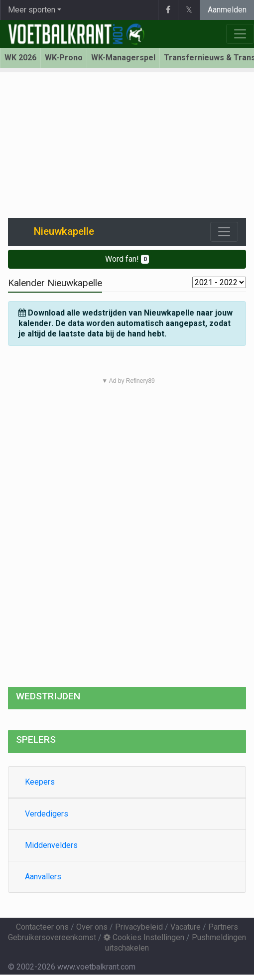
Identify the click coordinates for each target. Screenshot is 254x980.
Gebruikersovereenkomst (52, 937)
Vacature (186, 927)
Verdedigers (47, 814)
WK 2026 (20, 58)
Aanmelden (227, 10)
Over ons (92, 927)
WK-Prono (64, 58)
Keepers (40, 782)
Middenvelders (51, 845)
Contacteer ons (42, 927)
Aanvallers (43, 877)
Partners (223, 927)
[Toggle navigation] (224, 232)
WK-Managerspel (123, 58)
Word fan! (127, 259)
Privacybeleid (139, 927)
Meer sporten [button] (32, 10)
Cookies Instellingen (144, 937)
